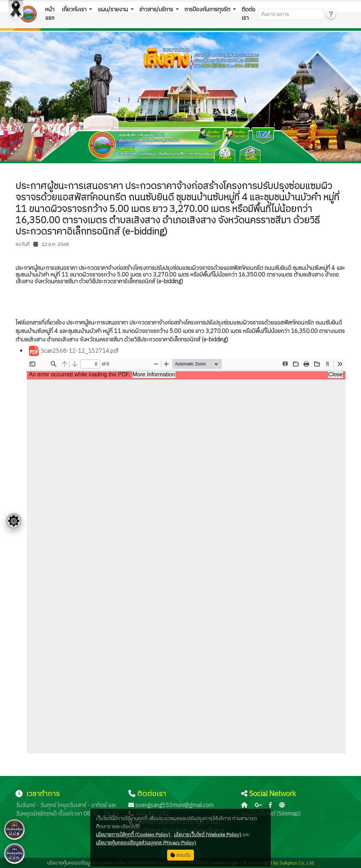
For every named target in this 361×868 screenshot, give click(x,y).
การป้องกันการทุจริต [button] (208, 10)
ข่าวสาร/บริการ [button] (157, 10)
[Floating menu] (14, 521)
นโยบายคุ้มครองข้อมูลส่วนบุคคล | (81, 863)
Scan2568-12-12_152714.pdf (73, 351)
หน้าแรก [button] (50, 14)
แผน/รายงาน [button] (114, 10)
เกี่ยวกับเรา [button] (75, 10)
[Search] (291, 14)
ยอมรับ (180, 855)
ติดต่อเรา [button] (248, 14)
